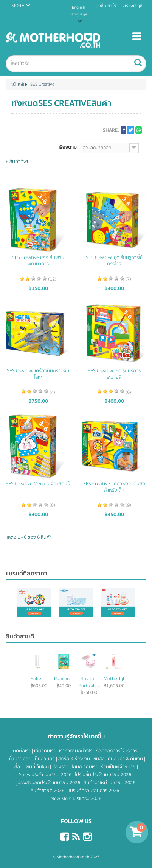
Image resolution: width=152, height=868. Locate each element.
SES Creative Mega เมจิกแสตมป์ (38, 484)
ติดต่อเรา (22, 751)
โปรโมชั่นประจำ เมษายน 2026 (104, 775)
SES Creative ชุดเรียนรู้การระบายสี (114, 374)
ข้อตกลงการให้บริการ (117, 751)
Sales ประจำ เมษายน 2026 (46, 775)
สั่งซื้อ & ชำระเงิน (75, 759)
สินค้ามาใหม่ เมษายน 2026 (110, 783)
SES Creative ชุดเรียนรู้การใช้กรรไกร (114, 261)
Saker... (39, 679)
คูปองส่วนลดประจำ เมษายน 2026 (48, 783)
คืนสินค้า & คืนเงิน (126, 759)
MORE (18, 6)
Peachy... (64, 679)
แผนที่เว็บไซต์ (37, 767)
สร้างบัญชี (133, 6)
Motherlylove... (119, 679)
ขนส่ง (99, 759)
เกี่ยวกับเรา (45, 751)
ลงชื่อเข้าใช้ (106, 6)
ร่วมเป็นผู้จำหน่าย (119, 767)
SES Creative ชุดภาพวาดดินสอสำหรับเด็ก (114, 487)
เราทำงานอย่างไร (76, 751)
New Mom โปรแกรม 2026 (76, 799)
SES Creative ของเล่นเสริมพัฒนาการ (38, 261)
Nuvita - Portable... (89, 682)
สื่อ (18, 767)
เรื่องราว (61, 767)
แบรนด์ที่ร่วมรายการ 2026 (94, 791)
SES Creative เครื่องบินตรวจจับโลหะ (38, 374)
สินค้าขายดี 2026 (48, 791)
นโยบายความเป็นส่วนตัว (32, 759)
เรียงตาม (68, 147)
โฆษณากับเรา (85, 767)
